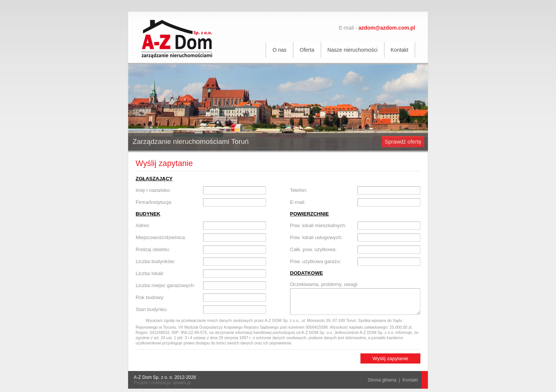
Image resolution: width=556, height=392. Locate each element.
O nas (279, 50)
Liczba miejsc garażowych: (165, 285)
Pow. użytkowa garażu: (315, 261)
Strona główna (382, 380)
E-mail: (298, 202)
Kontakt (400, 50)
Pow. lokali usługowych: (316, 237)
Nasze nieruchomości (353, 50)
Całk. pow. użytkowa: (313, 249)
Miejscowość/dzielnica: (161, 237)
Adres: (143, 225)
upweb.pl (182, 383)
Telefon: (299, 190)
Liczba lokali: (150, 273)
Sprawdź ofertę (403, 142)
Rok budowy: (150, 297)
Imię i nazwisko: (153, 190)
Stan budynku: (152, 309)
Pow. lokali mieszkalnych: (318, 225)
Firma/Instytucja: (154, 202)
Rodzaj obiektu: (153, 249)
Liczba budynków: (155, 261)
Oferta (307, 50)
